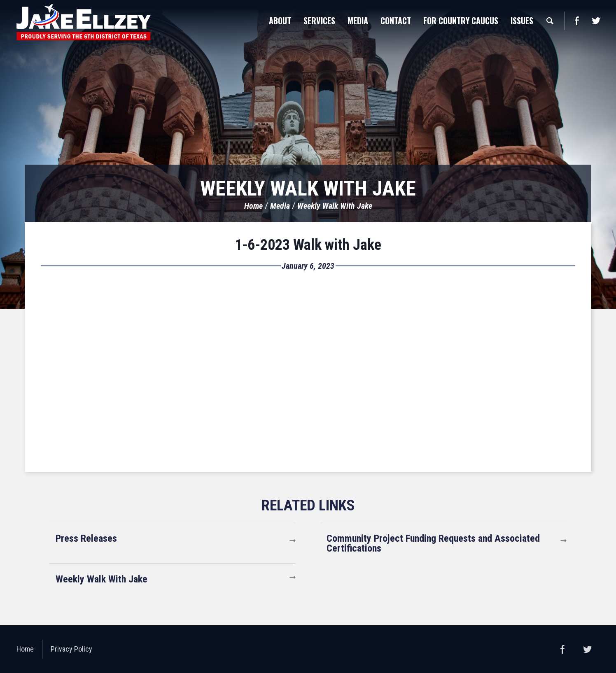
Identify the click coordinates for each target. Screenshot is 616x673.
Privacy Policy (71, 649)
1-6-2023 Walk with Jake (308, 245)
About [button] (280, 21)
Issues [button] (522, 21)
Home (253, 206)
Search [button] (550, 21)
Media (280, 206)
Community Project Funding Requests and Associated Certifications (433, 543)
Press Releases (86, 538)
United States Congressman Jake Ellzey (84, 22)
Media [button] (358, 21)
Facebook (577, 21)
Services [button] (319, 21)
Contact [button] (396, 21)
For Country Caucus (461, 21)
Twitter (596, 21)
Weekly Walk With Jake (335, 206)
